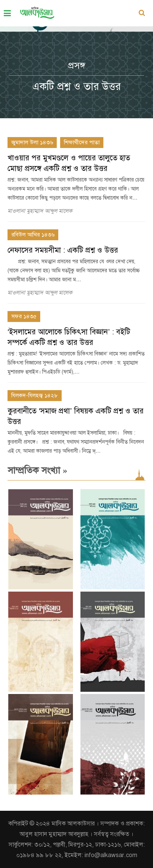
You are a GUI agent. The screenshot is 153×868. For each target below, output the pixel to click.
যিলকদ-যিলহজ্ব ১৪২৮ (35, 395)
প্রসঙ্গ (77, 66)
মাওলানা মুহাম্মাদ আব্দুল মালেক (40, 211)
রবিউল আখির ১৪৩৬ (33, 235)
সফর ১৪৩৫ (24, 316)
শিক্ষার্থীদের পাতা (82, 142)
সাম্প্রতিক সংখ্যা (37, 470)
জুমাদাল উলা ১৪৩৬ (32, 142)
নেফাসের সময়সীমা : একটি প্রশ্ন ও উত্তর (63, 250)
